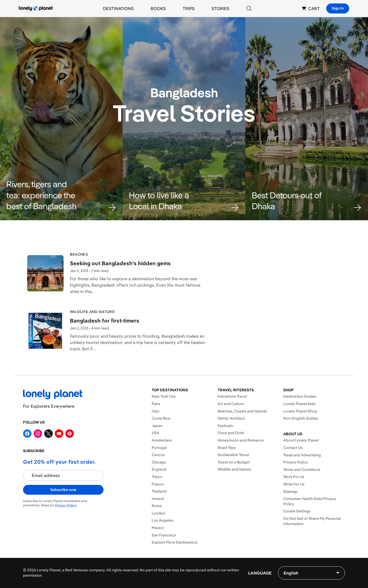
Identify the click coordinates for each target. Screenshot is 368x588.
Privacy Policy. (66, 505)
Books (158, 8)
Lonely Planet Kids (299, 404)
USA (156, 433)
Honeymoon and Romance (241, 440)
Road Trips (227, 448)
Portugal (159, 448)
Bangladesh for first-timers (105, 321)
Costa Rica (161, 418)
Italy (156, 411)
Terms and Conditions (302, 470)
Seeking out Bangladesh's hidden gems (120, 263)
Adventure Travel (232, 396)
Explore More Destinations (175, 542)
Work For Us (294, 477)
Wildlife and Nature (234, 469)
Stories (220, 8)
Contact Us (293, 448)
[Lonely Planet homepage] (36, 8)
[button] (61, 195)
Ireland (158, 499)
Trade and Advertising (302, 455)
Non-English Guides (301, 418)
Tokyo (157, 477)
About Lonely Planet (301, 440)
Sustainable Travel (233, 455)
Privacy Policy (296, 462)
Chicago (159, 462)
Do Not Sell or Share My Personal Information (312, 521)
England (159, 469)
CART (311, 8)
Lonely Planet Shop (300, 411)
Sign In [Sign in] (338, 8)
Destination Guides (300, 396)
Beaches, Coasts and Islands (242, 411)
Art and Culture (231, 404)
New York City (164, 396)
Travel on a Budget (234, 462)
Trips (189, 8)
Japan (157, 426)
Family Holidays (231, 418)
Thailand (159, 491)
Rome (157, 506)
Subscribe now (63, 490)
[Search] (249, 8)
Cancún (158, 455)
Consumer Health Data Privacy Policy (310, 501)
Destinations (118, 8)
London (158, 513)
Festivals (225, 426)
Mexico (158, 528)
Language (260, 573)
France (158, 484)
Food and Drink (231, 433)
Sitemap (290, 491)
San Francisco (164, 535)
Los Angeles (162, 520)
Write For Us (294, 484)
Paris (156, 404)
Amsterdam (162, 440)
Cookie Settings (297, 511)
